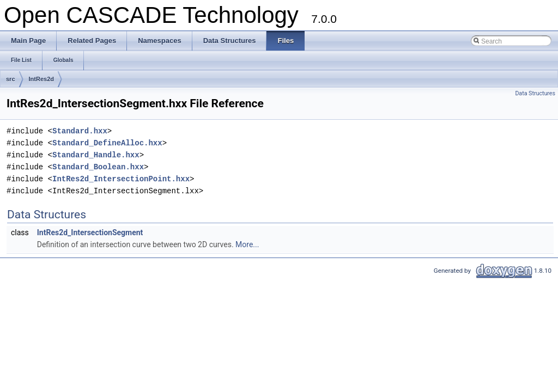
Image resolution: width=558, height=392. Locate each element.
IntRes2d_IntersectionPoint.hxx (121, 179)
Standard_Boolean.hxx (98, 167)
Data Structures (535, 93)
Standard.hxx (80, 131)
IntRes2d (41, 79)
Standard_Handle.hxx (96, 155)
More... (247, 244)
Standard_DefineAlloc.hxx (107, 143)
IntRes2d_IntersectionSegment (90, 232)
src (11, 79)
